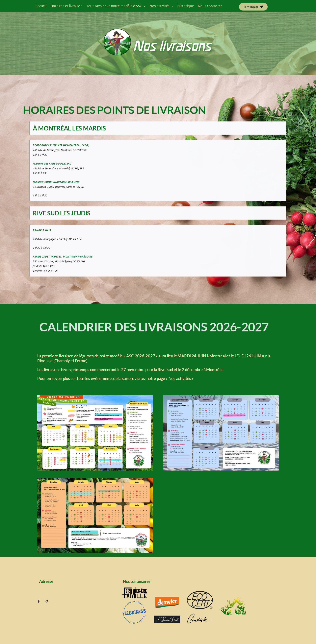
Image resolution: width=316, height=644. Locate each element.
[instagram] (47, 601)
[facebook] (39, 601)
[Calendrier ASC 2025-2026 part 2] (221, 397)
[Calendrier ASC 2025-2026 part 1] (95, 397)
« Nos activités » (180, 378)
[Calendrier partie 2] (95, 479)
